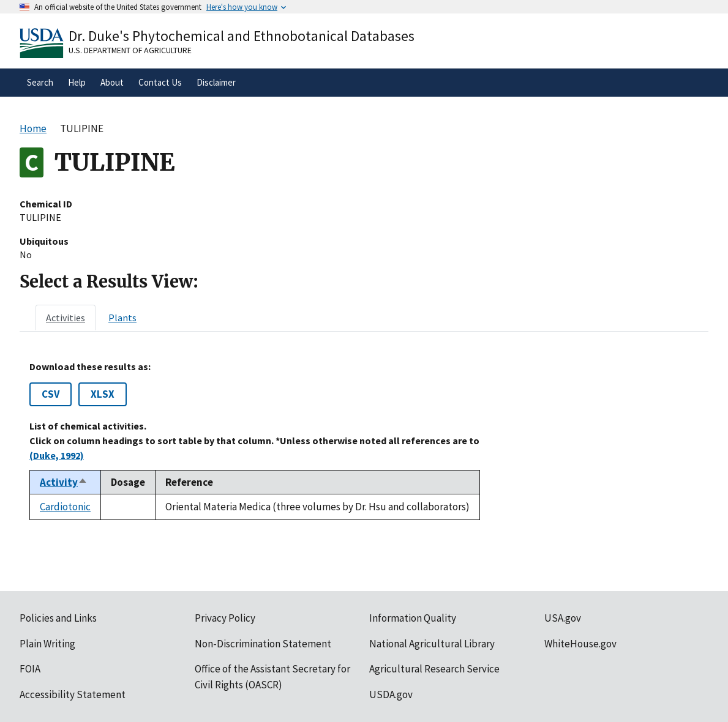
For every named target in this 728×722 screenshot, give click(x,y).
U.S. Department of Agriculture (130, 50)
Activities (66, 318)
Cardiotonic (65, 507)
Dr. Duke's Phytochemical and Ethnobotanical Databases (242, 36)
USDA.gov (391, 694)
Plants (122, 318)
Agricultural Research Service (434, 669)
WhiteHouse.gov (580, 644)
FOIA (30, 669)
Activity (64, 482)
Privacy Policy (225, 618)
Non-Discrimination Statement (263, 644)
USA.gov (563, 618)
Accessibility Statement (73, 694)
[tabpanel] (364, 441)
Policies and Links (58, 618)
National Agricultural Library (432, 644)
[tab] (66, 318)
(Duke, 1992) (57, 455)
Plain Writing (47, 644)
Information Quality (413, 618)
